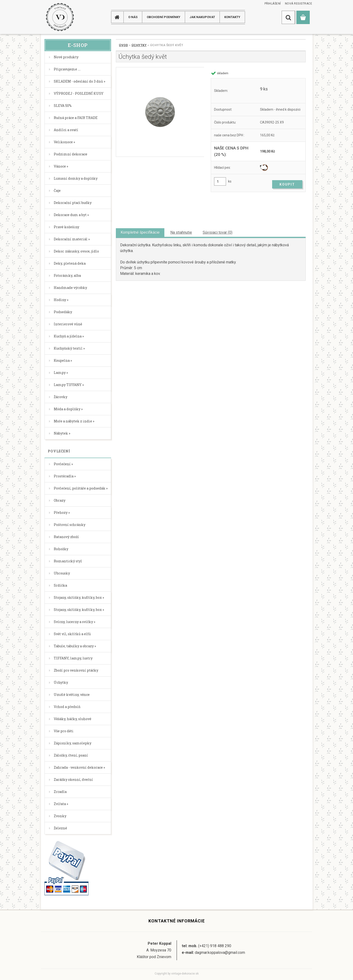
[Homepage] (119, 17)
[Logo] (60, 17)
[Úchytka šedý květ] (160, 112)
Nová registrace (299, 4)
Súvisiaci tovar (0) (218, 232)
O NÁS (133, 17)
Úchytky (139, 45)
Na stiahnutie (181, 232)
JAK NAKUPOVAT (202, 17)
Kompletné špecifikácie (140, 232)
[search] (288, 17)
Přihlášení (273, 4)
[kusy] (220, 181)
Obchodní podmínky (164, 17)
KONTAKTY (232, 17)
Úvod (123, 45)
